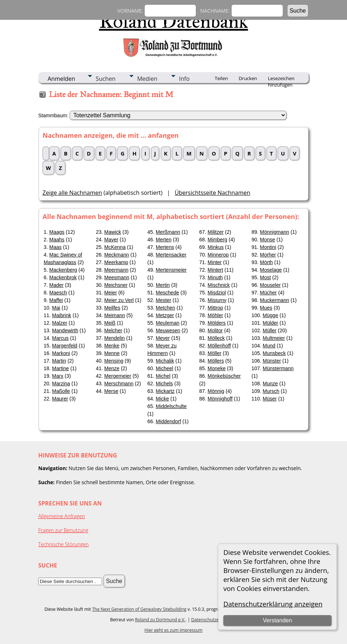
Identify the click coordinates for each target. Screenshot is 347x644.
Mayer (111, 240)
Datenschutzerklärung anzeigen (273, 604)
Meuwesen (168, 330)
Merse (111, 391)
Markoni (61, 353)
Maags (57, 232)
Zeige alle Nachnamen (72, 193)
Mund (269, 346)
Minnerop (218, 255)
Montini (268, 247)
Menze (112, 368)
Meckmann (117, 255)
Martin (59, 361)
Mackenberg (63, 270)
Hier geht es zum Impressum (174, 630)
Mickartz (165, 391)
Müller (269, 330)
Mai (56, 308)
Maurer (60, 399)
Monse (268, 240)
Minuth (215, 277)
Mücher (269, 293)
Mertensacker (171, 255)
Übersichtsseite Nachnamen (212, 193)
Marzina (61, 384)
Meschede (168, 293)
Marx (58, 376)
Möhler (216, 315)
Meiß (110, 323)
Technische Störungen (63, 544)
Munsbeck (274, 353)
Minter (215, 262)
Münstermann (278, 368)
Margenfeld (65, 346)
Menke (112, 346)
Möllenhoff (219, 346)
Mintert (216, 270)
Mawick (113, 232)
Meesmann (117, 277)
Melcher (113, 330)
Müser (270, 399)
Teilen (221, 78)
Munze (270, 384)
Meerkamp (116, 262)
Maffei (56, 300)
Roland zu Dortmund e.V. (160, 620)
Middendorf (168, 421)
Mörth (267, 262)
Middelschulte (171, 406)
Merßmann (168, 232)
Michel (163, 376)
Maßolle (61, 391)
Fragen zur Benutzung (63, 530)
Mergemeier (118, 376)
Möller (215, 353)
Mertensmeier (171, 270)
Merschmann (119, 384)
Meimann (115, 315)
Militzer (216, 232)
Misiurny (217, 300)
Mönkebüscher (224, 376)
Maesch (58, 293)
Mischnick (219, 285)
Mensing (114, 361)
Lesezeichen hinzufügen (281, 79)
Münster (272, 361)
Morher (268, 255)
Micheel (164, 368)
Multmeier (274, 338)
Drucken (248, 78)
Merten (164, 240)
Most (265, 277)
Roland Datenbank (174, 21)
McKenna (115, 247)
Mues (266, 308)
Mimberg (218, 240)
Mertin (163, 285)
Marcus (60, 338)
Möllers (216, 361)
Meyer (163, 338)
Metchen (166, 308)
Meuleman (168, 323)
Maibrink (62, 315)
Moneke (217, 368)
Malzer (60, 323)
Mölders (217, 323)
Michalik (165, 361)
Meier (111, 293)
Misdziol (217, 293)
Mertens (165, 247)
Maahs (57, 240)
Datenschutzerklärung (214, 620)
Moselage (271, 270)
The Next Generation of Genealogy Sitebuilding (139, 609)
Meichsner (116, 285)
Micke (162, 399)
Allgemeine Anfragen (62, 516)
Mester (164, 300)
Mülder (270, 323)
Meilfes (112, 308)
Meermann (116, 270)
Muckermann (275, 300)
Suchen (106, 79)
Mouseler (271, 285)
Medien (147, 79)
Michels (164, 384)
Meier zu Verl (119, 300)
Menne (112, 353)
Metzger (165, 315)
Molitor (215, 330)
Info (184, 79)
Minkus (216, 247)
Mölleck (216, 338)
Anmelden (61, 79)
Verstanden (278, 620)
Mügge (270, 315)
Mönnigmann (275, 232)
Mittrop (216, 308)
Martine (60, 368)
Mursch (271, 391)
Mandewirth (65, 330)
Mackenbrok (63, 277)
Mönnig (216, 391)
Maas (56, 247)
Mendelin (115, 338)
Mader (57, 285)
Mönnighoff (220, 399)
